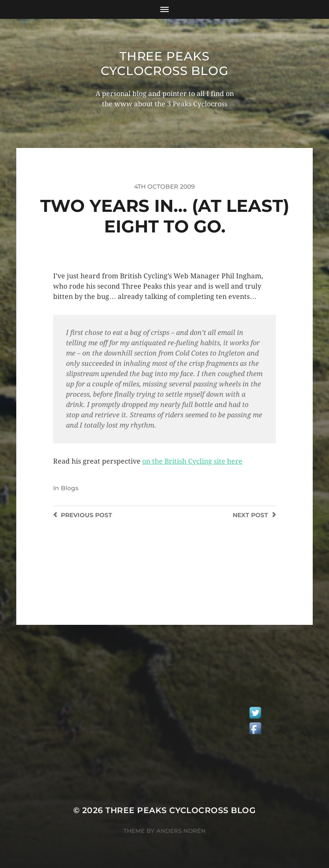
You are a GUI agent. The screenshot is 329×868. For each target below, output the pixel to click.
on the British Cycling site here (192, 461)
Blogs (70, 488)
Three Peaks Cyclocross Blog (165, 63)
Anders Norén (181, 831)
